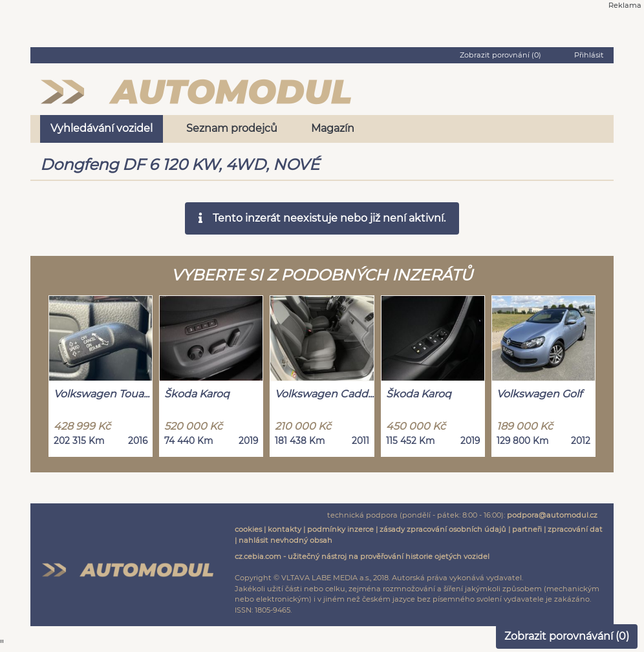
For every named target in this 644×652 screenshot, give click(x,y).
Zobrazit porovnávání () (567, 636)
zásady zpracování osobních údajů (443, 529)
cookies (248, 529)
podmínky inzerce (340, 529)
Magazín (333, 128)
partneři (527, 529)
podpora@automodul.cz (552, 515)
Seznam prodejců (232, 128)
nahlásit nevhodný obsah (285, 540)
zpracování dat (575, 529)
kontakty (284, 529)
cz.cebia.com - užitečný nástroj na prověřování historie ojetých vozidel (362, 556)
